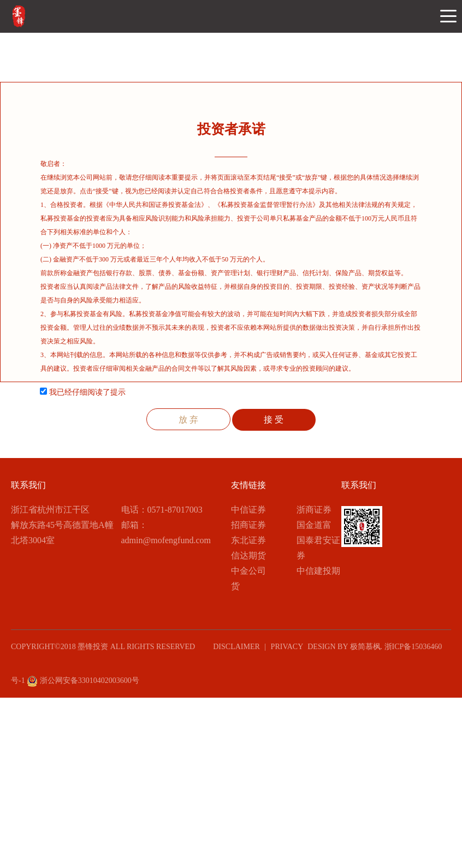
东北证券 (248, 540)
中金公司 (248, 571)
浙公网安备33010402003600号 (83, 680)
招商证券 (248, 525)
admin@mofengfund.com (166, 540)
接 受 (274, 420)
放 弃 (188, 420)
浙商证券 (314, 510)
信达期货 (248, 555)
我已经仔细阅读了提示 (83, 392)
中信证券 (248, 510)
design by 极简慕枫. (344, 647)
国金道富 (314, 525)
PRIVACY (287, 647)
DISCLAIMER (235, 647)
